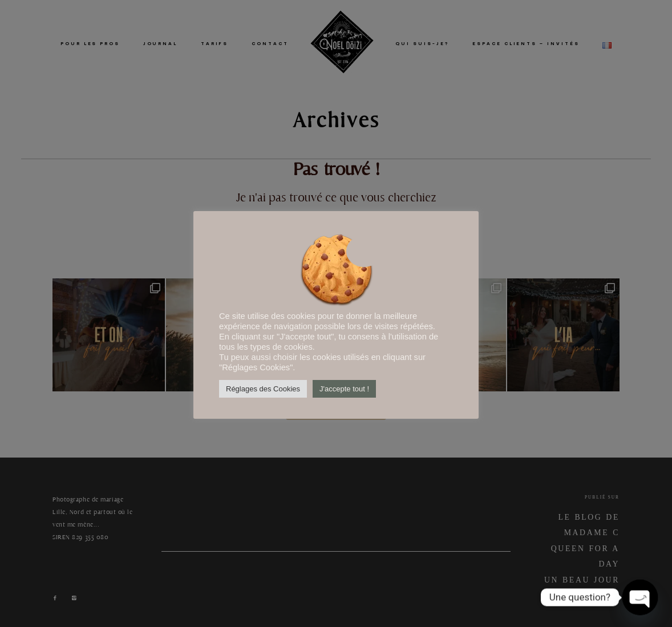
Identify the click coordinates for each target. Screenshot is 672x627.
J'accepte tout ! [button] (344, 389)
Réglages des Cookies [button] (263, 389)
